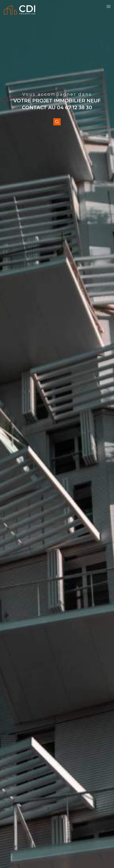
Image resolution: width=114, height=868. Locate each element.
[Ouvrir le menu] (110, 6)
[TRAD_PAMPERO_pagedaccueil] (20, 15)
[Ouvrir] (57, 122)
